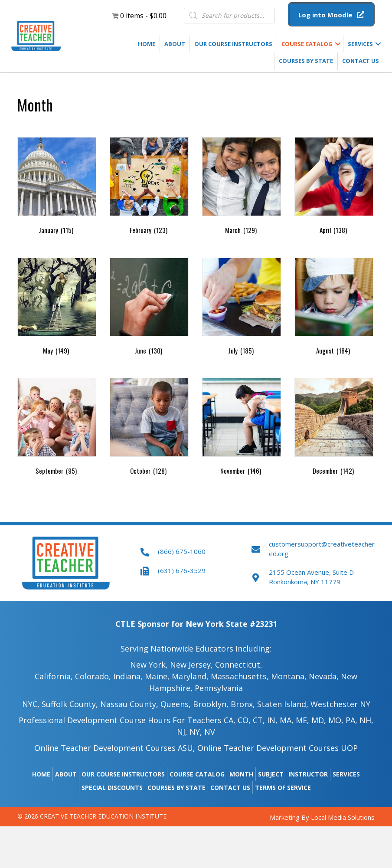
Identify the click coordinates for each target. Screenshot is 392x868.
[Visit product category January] (57, 188)
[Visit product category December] (334, 428)
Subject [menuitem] (271, 774)
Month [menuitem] (241, 774)
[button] (331, 15)
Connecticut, (239, 665)
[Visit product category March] (242, 188)
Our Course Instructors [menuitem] (233, 44)
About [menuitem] (175, 44)
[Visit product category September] (57, 428)
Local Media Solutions (343, 817)
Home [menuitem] (147, 44)
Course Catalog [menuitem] (307, 44)
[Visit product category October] (149, 428)
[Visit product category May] (57, 308)
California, (54, 676)
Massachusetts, (240, 676)
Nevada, (324, 676)
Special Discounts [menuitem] (112, 788)
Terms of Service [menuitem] (283, 788)
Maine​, (157, 676)
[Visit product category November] (242, 428)
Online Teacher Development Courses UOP (278, 748)
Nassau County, (129, 704)
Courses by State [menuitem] (306, 61)
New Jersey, (191, 665)
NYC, (31, 704)
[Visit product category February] (149, 188)
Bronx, (243, 704)
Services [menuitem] (360, 44)
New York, (149, 665)
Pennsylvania (219, 688)
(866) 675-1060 (182, 551)
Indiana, (128, 676)
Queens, (176, 704)
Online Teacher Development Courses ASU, (115, 748)
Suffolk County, (70, 704)
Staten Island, (283, 704)
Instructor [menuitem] (308, 774)
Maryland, (190, 676)
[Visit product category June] (149, 308)
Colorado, (94, 676)
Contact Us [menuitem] (361, 61)
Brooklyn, (211, 704)
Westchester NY (340, 704)
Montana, (289, 676)
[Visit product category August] (334, 308)
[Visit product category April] (334, 188)
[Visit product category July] (242, 308)
